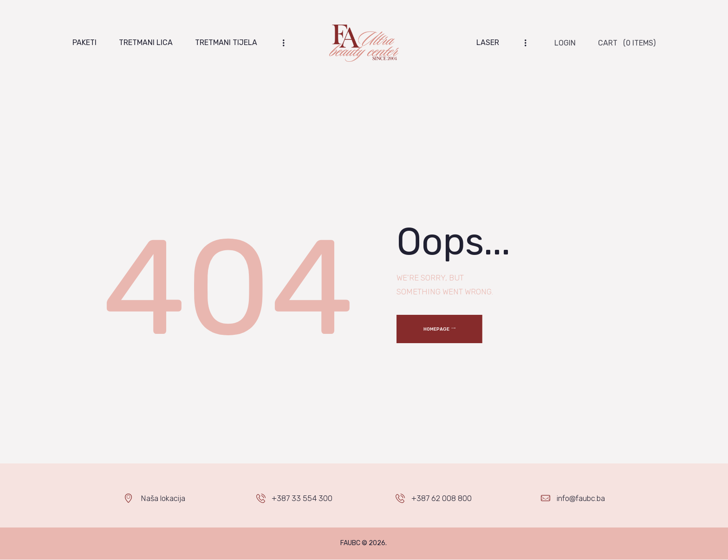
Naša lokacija (163, 498)
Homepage (436, 329)
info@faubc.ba (581, 498)
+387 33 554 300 (302, 498)
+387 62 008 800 (442, 498)
